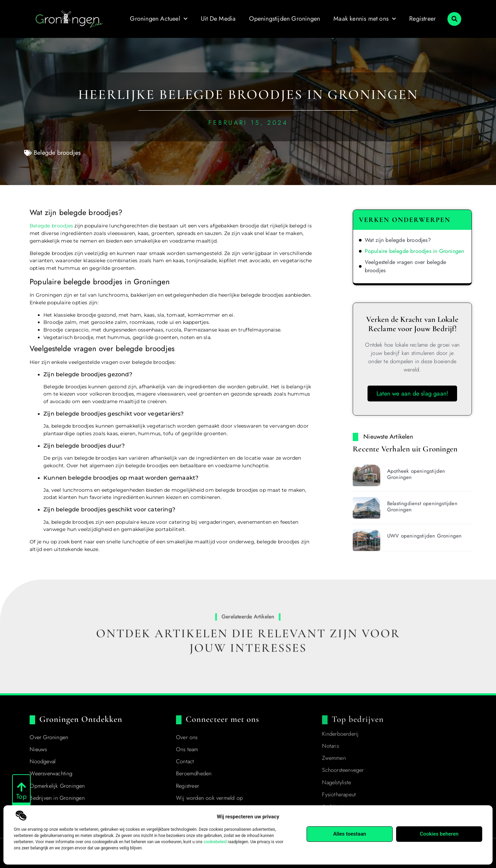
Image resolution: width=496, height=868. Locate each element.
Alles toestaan (350, 834)
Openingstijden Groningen (285, 19)
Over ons (187, 737)
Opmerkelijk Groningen (57, 786)
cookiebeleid (215, 842)
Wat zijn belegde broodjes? (398, 240)
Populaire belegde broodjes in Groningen (415, 251)
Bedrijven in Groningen (57, 798)
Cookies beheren (439, 834)
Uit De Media (218, 19)
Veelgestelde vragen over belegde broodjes (405, 266)
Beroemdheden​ (194, 773)
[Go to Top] (21, 787)
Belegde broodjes (57, 153)
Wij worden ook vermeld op (209, 798)
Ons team (187, 749)
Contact (185, 761)
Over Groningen (49, 737)
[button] (454, 19)
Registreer (422, 19)
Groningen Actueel (159, 19)
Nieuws (38, 749)
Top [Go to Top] (21, 797)
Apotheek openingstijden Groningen (416, 474)
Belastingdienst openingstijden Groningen (422, 507)
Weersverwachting (51, 773)
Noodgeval (43, 761)
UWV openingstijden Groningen (425, 536)
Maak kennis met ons (365, 19)
